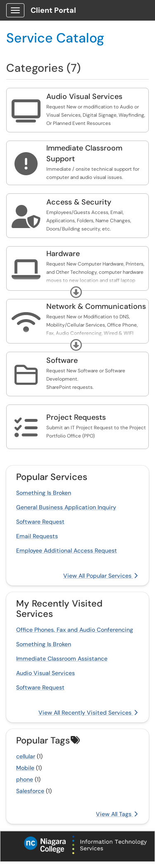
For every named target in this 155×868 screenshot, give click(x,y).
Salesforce (30, 791)
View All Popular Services (100, 576)
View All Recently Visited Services (88, 713)
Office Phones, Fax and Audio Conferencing (75, 630)
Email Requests (37, 536)
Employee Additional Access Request (67, 550)
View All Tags (117, 814)
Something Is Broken (44, 493)
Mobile (25, 768)
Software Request (40, 522)
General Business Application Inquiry (66, 507)
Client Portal (53, 10)
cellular (26, 756)
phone (25, 779)
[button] (76, 292)
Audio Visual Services (45, 673)
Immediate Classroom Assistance (62, 659)
